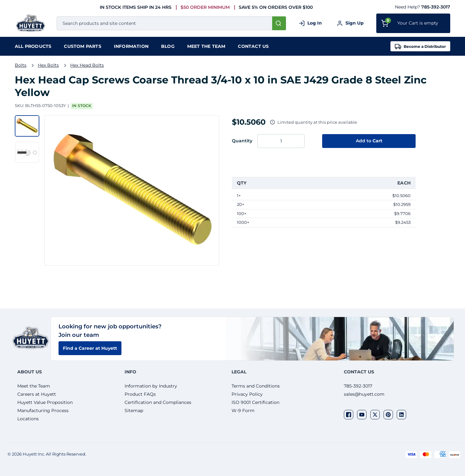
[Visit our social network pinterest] (388, 415)
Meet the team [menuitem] (206, 46)
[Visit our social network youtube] (362, 415)
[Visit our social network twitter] (375, 415)
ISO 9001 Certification (255, 402)
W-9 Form (243, 411)
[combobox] (171, 23)
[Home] (32, 23)
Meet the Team (34, 386)
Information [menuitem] (131, 46)
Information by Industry (151, 386)
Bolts (21, 65)
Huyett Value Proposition (45, 402)
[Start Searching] (279, 23)
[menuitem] (33, 46)
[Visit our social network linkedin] (401, 415)
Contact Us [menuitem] (253, 46)
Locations (28, 419)
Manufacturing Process (43, 411)
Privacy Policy (247, 394)
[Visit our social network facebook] (349, 415)
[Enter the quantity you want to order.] (281, 141)
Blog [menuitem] (168, 46)
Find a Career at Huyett (90, 348)
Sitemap (134, 411)
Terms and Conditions (256, 386)
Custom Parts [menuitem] (82, 46)
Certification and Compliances (158, 402)
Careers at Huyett (37, 394)
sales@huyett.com (364, 394)
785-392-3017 (436, 7)
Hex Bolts (48, 65)
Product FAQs (140, 394)
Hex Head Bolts (87, 65)
